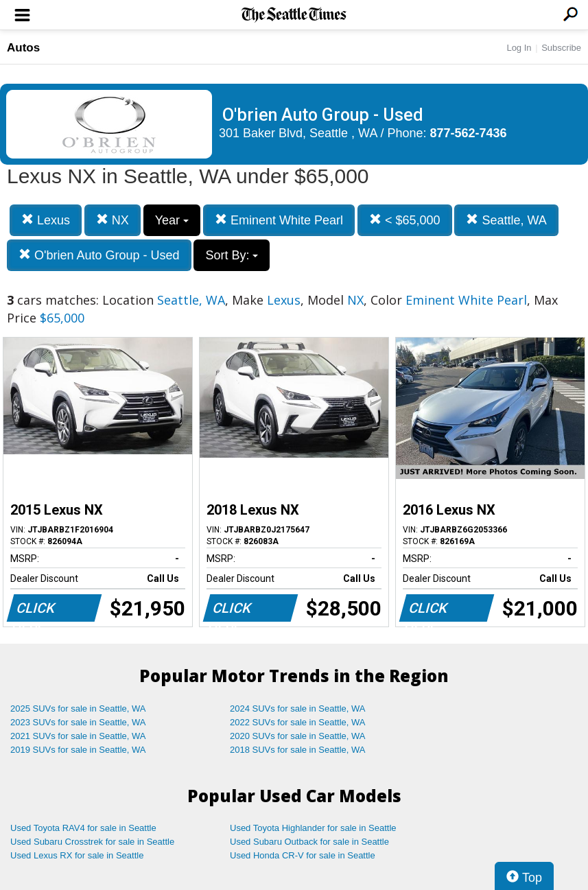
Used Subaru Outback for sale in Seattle (309, 842)
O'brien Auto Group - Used (99, 255)
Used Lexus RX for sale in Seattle (77, 855)
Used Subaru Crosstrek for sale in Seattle (92, 842)
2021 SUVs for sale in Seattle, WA (78, 736)
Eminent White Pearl (279, 220)
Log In (519, 48)
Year (172, 220)
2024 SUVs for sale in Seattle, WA (298, 709)
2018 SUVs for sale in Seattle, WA (298, 750)
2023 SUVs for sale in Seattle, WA (78, 722)
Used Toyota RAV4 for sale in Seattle (83, 828)
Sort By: (232, 255)
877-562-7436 (469, 133)
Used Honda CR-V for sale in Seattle (303, 855)
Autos (23, 48)
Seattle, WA (506, 220)
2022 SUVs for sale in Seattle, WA (298, 722)
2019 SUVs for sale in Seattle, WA (78, 750)
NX (113, 220)
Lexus (46, 220)
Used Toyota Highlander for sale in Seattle (313, 828)
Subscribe (561, 48)
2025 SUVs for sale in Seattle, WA (78, 709)
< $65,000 (405, 220)
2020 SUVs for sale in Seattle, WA (298, 736)
